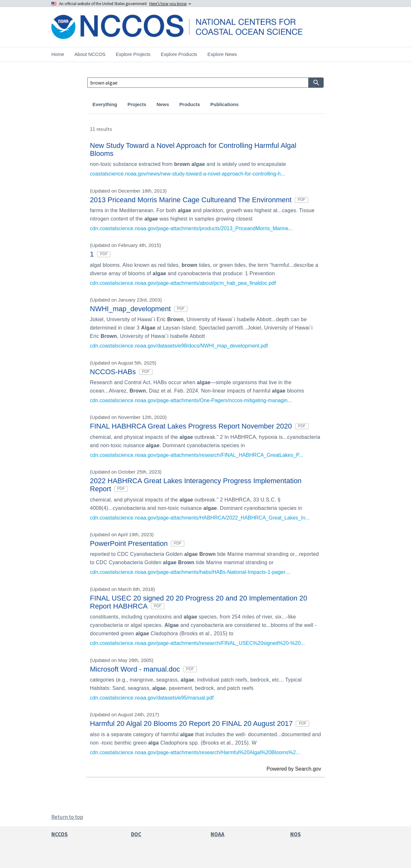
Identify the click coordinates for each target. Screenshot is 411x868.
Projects (137, 104)
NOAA (218, 834)
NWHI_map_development (139, 309)
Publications (224, 104)
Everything (105, 104)
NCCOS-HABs (121, 372)
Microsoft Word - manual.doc (143, 669)
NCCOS (60, 834)
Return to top (67, 817)
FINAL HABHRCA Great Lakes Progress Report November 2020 (199, 426)
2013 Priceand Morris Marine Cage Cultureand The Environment (199, 200)
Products (189, 104)
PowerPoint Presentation (137, 543)
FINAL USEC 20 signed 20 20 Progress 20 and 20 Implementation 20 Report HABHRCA (199, 602)
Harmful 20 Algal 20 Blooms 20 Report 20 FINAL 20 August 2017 (200, 723)
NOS (296, 834)
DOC (136, 834)
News (163, 104)
